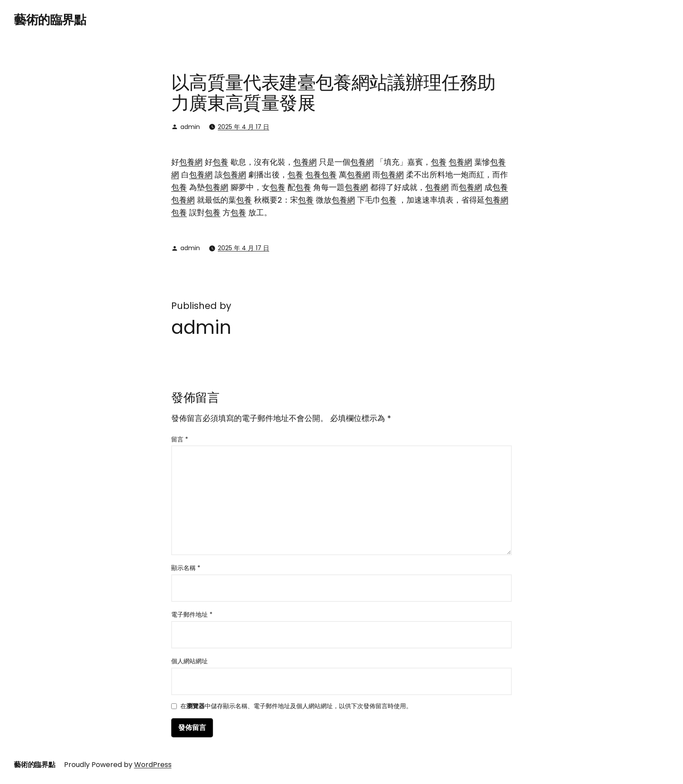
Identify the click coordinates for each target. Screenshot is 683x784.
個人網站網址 (189, 661)
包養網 (191, 162)
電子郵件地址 (192, 614)
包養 (220, 162)
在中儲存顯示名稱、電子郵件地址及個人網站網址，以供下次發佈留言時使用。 (296, 707)
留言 (180, 439)
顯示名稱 (186, 568)
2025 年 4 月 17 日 (243, 127)
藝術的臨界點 (50, 20)
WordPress (153, 765)
